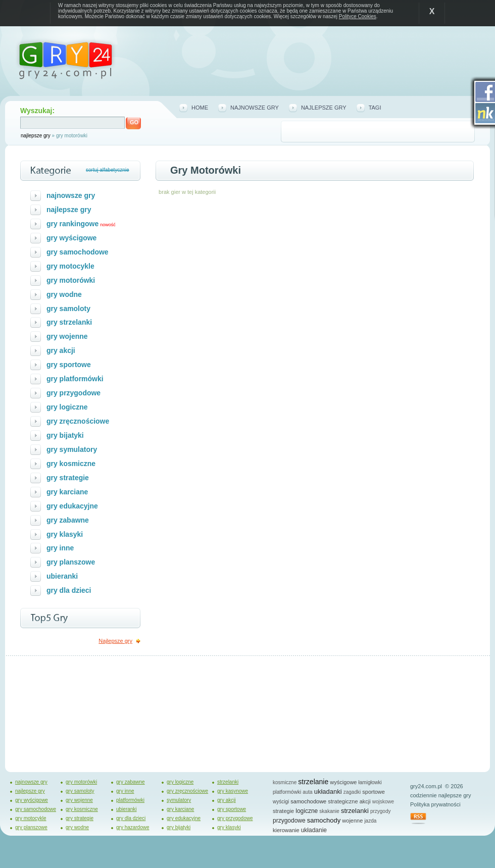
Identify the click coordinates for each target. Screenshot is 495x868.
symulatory (179, 800)
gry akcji (61, 350)
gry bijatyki (65, 435)
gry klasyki (65, 534)
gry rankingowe (72, 224)
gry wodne (64, 294)
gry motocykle (70, 266)
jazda (370, 821)
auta (307, 792)
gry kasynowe (233, 791)
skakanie (329, 811)
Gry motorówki (206, 170)
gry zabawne (68, 520)
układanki (328, 792)
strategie (283, 811)
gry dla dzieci (69, 590)
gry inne (60, 548)
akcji (365, 801)
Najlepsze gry (115, 641)
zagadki (352, 792)
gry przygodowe (73, 393)
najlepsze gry (36, 136)
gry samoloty (68, 309)
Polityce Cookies (358, 16)
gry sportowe (69, 365)
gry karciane (67, 492)
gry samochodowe (78, 252)
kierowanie (286, 830)
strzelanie (313, 782)
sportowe (374, 792)
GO (134, 122)
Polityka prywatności (435, 804)
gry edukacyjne (72, 506)
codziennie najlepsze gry (440, 795)
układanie (314, 830)
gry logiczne (67, 407)
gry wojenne (67, 336)
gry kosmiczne (71, 464)
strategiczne (343, 801)
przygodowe (289, 821)
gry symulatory (72, 449)
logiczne (307, 811)
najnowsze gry (255, 108)
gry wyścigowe (71, 238)
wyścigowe (343, 782)
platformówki (130, 800)
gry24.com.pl (426, 786)
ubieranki (62, 576)
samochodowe (308, 801)
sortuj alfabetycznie (108, 170)
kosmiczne (285, 782)
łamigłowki (370, 782)
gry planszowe (71, 562)
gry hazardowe (133, 827)
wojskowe (383, 802)
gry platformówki (75, 379)
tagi (375, 108)
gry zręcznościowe (78, 421)
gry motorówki (71, 280)
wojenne (352, 821)
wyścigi (281, 802)
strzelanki (228, 782)
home (200, 108)
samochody (324, 820)
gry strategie (68, 478)
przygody (381, 811)
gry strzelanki (69, 322)
